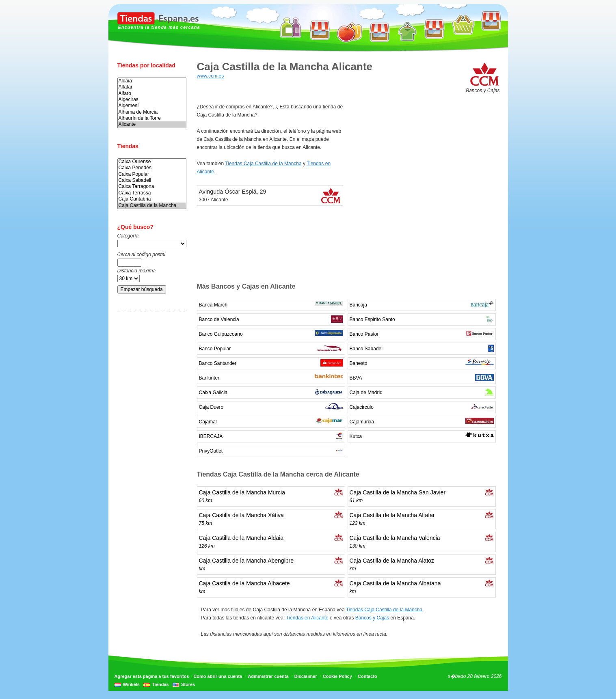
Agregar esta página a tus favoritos (152, 676)
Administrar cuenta (268, 676)
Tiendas (160, 684)
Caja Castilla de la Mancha (152, 206)
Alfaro (152, 94)
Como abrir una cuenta (218, 676)
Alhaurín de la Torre (152, 118)
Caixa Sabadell (152, 180)
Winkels (131, 684)
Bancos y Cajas (372, 618)
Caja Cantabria (152, 199)
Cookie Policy (337, 676)
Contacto (367, 676)
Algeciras (152, 100)
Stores (188, 684)
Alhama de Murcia (152, 112)
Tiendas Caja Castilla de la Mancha (263, 164)
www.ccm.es (211, 76)
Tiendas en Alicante (307, 618)
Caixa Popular (152, 174)
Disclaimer (306, 676)
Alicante (152, 124)
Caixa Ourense (152, 162)
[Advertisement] (150, 444)
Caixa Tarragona (152, 187)
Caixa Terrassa (152, 193)
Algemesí (152, 106)
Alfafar (152, 87)
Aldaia (152, 81)
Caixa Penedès (152, 168)
